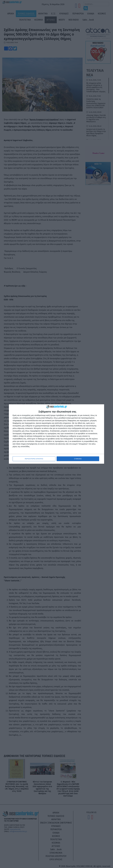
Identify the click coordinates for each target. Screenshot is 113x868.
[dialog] (56, 434)
